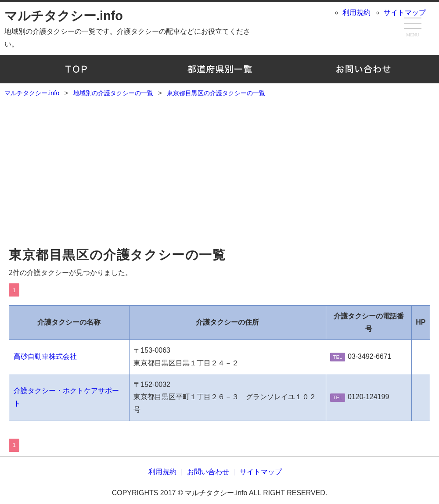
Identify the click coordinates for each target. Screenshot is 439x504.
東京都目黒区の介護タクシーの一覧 (117, 255)
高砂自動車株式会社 (45, 356)
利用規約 (356, 13)
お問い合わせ (363, 69)
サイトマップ (405, 13)
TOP (76, 69)
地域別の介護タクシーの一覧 (220, 69)
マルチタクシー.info (64, 16)
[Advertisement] (219, 176)
